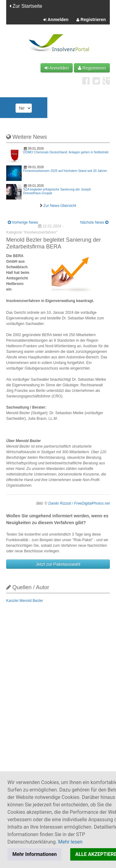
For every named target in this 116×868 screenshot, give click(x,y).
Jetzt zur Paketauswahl (58, 564)
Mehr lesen (70, 842)
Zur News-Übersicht (60, 206)
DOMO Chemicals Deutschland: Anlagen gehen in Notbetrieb (66, 152)
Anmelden (56, 20)
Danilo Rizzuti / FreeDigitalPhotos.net (79, 503)
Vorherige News (23, 222)
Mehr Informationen (34, 854)
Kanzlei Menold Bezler (25, 601)
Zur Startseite (26, 6)
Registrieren (91, 20)
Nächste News (94, 222)
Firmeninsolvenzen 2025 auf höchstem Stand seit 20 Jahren (65, 171)
